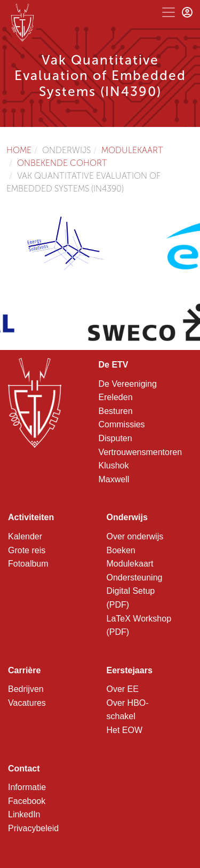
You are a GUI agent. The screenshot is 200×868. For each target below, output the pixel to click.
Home (19, 150)
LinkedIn (24, 814)
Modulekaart (132, 150)
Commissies (122, 424)
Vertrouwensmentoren (141, 452)
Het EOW (125, 730)
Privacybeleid (33, 828)
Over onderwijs (135, 536)
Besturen (116, 411)
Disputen (115, 438)
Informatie (27, 787)
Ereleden (116, 397)
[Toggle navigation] (169, 12)
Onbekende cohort (62, 163)
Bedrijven (26, 689)
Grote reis (27, 550)
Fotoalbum (28, 564)
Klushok (114, 465)
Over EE (123, 689)
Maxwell (114, 479)
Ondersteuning (135, 578)
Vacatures (27, 703)
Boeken (121, 550)
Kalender (25, 536)
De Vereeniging (128, 384)
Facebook (27, 801)
